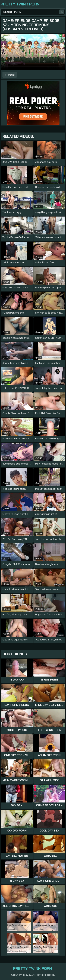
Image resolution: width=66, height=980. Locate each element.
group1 (11, 75)
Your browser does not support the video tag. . (33, 52)
